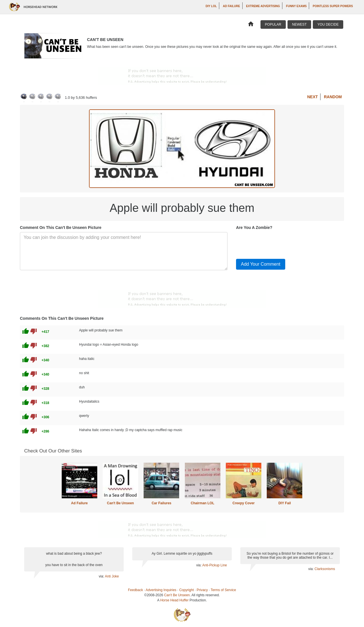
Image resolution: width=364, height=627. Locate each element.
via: (102, 576)
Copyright (186, 590)
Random (333, 97)
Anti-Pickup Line (215, 565)
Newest (299, 24)
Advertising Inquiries (161, 590)
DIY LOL (211, 6)
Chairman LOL (203, 503)
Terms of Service (223, 590)
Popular (273, 24)
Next (312, 97)
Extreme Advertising (263, 6)
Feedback (136, 590)
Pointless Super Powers (333, 6)
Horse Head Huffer (174, 600)
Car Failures (161, 503)
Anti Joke (112, 576)
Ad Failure (231, 6)
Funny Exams (296, 6)
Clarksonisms (325, 569)
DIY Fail (285, 503)
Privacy (202, 590)
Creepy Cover (243, 503)
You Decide (328, 24)
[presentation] (279, 243)
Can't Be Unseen (120, 503)
